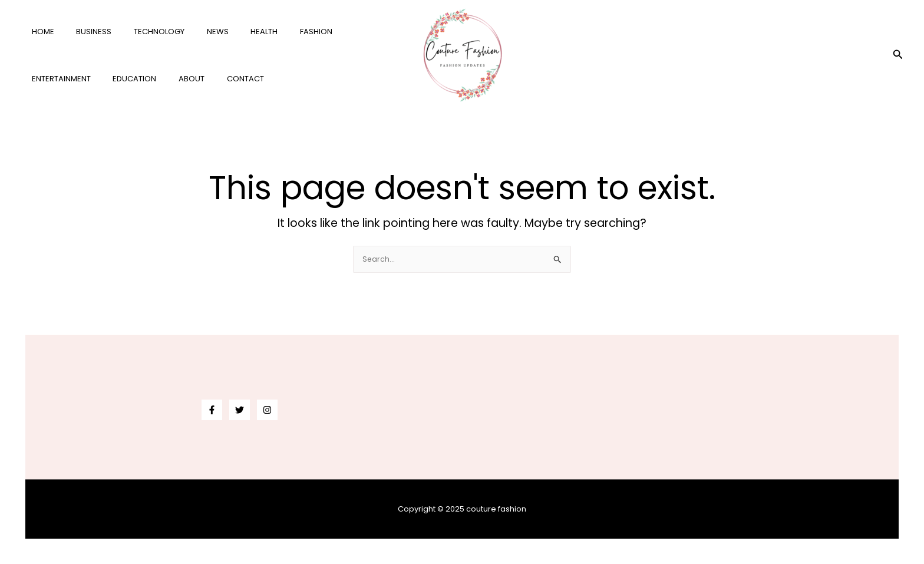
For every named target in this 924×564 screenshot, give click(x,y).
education (50, 79)
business (84, 32)
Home (39, 32)
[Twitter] (240, 410)
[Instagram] (267, 410)
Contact (147, 79)
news (194, 32)
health (233, 32)
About (100, 79)
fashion (278, 32)
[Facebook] (212, 410)
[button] (898, 55)
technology (142, 32)
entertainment (339, 32)
